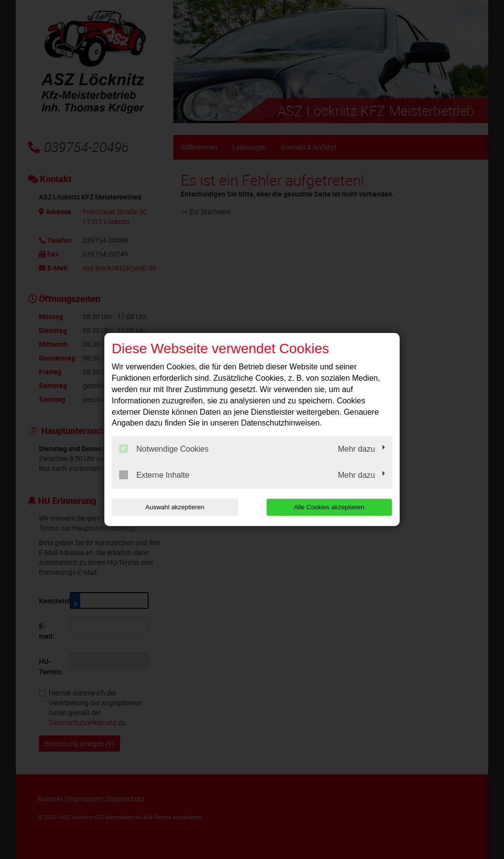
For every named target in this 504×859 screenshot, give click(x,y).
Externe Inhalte (154, 475)
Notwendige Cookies (164, 449)
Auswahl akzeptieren (175, 507)
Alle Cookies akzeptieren (329, 507)
